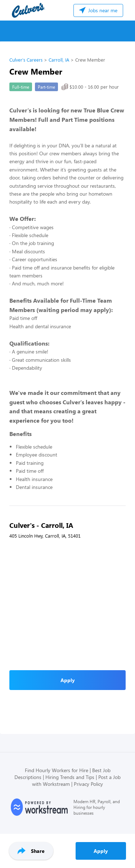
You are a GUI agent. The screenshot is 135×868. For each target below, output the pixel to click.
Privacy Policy (88, 784)
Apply (101, 851)
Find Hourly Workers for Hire (57, 770)
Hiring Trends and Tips (70, 777)
